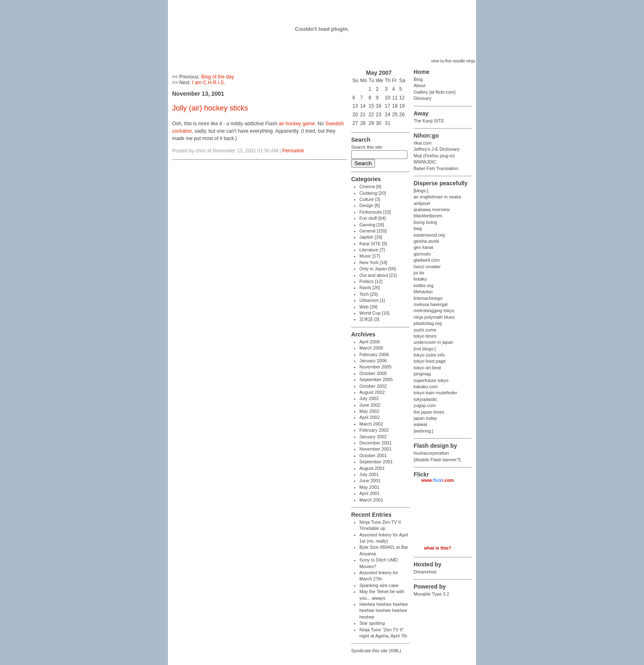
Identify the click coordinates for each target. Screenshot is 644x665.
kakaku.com (426, 387)
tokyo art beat (427, 368)
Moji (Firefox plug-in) (434, 156)
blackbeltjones (428, 216)
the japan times (429, 412)
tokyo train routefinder (435, 393)
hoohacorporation (431, 453)
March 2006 (371, 348)
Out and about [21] (378, 275)
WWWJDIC (425, 162)
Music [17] (370, 256)
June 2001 (370, 481)
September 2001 (376, 462)
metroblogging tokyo (434, 311)
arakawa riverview (432, 209)
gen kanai (423, 247)
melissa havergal (431, 304)
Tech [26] (369, 294)
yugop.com (425, 405)
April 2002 (370, 417)
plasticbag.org (428, 323)
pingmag (422, 374)
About (420, 85)
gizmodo (422, 254)
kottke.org (423, 285)
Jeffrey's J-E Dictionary (437, 149)
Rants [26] (370, 288)
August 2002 (372, 392)
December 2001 (375, 443)
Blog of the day (218, 77)
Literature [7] (372, 250)
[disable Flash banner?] (437, 460)
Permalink (293, 151)
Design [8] (370, 205)
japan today (425, 418)
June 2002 (370, 405)
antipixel (422, 203)
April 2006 (370, 342)
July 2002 (369, 398)
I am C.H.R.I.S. (209, 83)
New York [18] (373, 262)
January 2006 (373, 361)
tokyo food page (430, 361)
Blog (418, 79)
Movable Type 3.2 (431, 594)
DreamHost (425, 572)
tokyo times (425, 336)
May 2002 (369, 411)
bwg (418, 228)
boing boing (425, 222)
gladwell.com (427, 260)
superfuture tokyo (431, 380)
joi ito (419, 273)
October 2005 (373, 373)
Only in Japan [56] (378, 269)
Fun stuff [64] (373, 218)
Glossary (422, 98)
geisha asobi (426, 241)
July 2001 (369, 474)
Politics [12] (371, 281)
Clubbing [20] (373, 193)
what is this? (438, 548)
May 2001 (369, 487)
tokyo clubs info (429, 355)
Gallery (421, 92)
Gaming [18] (372, 225)
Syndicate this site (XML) (376, 651)
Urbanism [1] (372, 300)
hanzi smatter (427, 267)
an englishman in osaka (437, 197)
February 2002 (374, 430)
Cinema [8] (370, 186)
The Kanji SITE (429, 121)
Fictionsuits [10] (375, 212)
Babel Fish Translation (436, 168)
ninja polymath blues (434, 317)
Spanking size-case (379, 585)
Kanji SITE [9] (373, 244)
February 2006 (374, 354)
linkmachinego (428, 298)
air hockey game (297, 124)
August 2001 (372, 468)
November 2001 (375, 449)
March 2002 (371, 424)
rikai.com (423, 143)
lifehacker (423, 292)
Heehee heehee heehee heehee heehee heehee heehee (384, 611)
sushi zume (425, 330)
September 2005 (376, 380)
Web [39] (368, 307)
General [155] (373, 231)
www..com (438, 480)
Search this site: (367, 147)
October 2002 (373, 386)
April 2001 (370, 493)
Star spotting (372, 623)
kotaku (420, 279)
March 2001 (371, 500)
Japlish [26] (371, 237)
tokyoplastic (425, 399)
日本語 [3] (369, 319)
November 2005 (375, 367)
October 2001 (373, 456)
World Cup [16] (374, 313)
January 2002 (373, 437)
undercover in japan (434, 342)
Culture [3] (370, 199)
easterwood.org (429, 235)
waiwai (420, 424)
